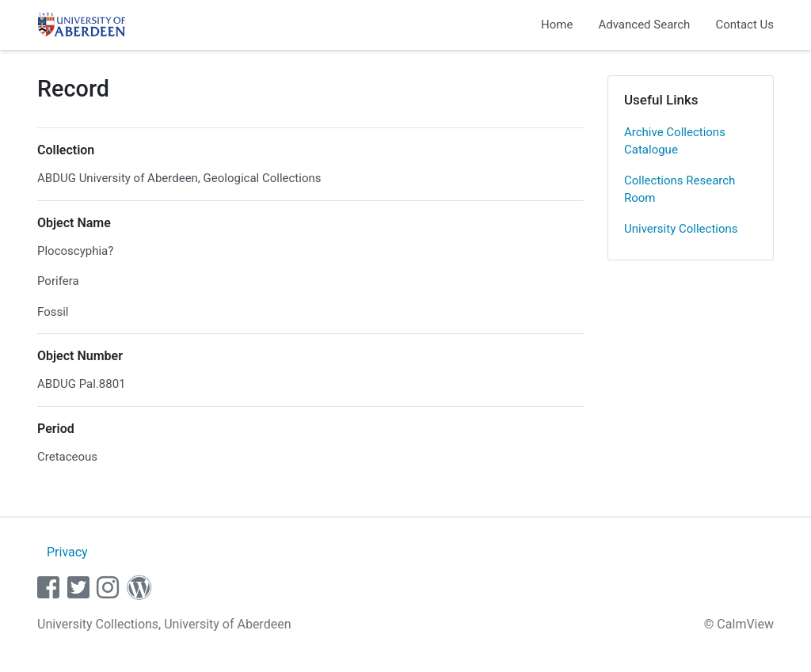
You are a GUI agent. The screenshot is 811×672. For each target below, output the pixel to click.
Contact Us (744, 25)
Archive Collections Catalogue (675, 141)
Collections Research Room (680, 190)
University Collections (681, 229)
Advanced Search (644, 25)
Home (557, 25)
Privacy (67, 552)
